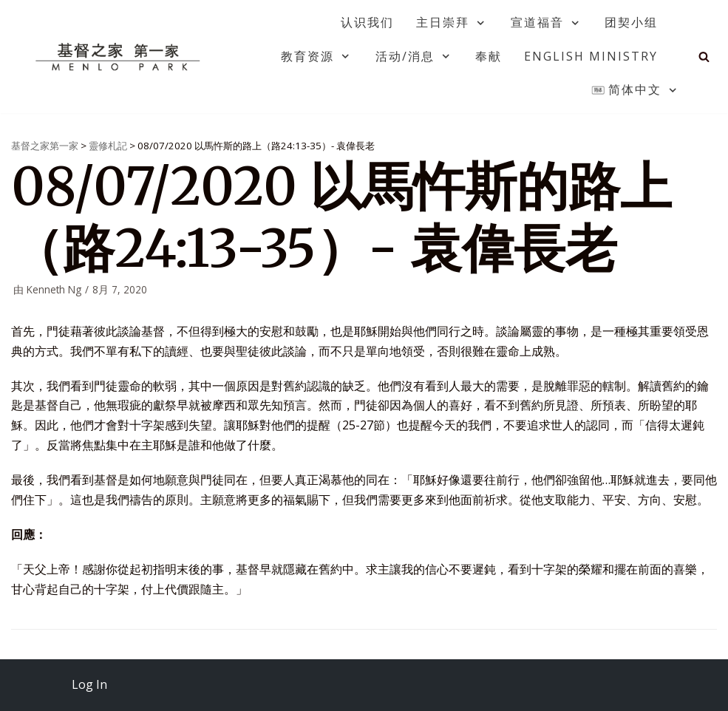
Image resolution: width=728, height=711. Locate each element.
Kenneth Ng (54, 289)
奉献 (489, 56)
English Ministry (591, 56)
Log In (89, 684)
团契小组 (631, 22)
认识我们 (367, 22)
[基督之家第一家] (120, 56)
